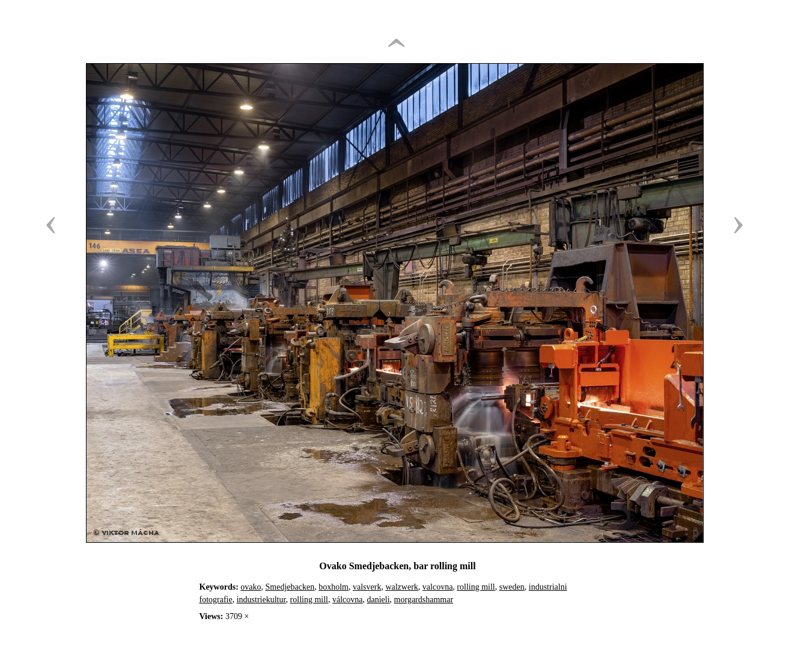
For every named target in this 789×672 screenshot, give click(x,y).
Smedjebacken (290, 587)
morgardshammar (424, 600)
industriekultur (261, 600)
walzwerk (401, 587)
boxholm (334, 587)
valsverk (367, 587)
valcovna (438, 587)
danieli (379, 600)
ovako (251, 587)
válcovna (348, 600)
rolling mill (476, 587)
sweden (512, 587)
